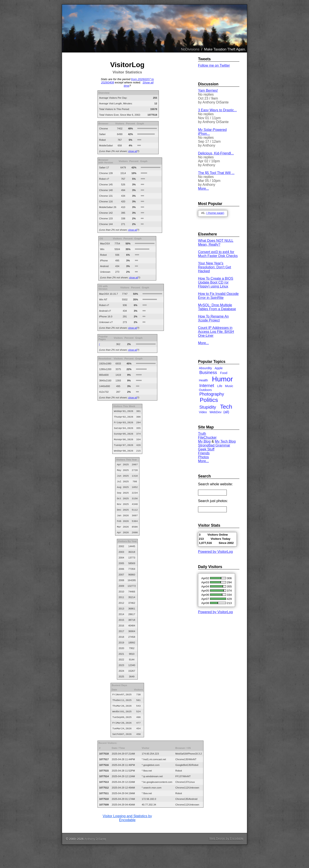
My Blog (204, 441)
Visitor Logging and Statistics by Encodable (127, 837)
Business (208, 372)
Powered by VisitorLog (215, 552)
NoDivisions (190, 49)
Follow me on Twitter (214, 65)
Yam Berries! (208, 91)
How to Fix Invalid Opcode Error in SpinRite (218, 296)
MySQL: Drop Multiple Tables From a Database (217, 307)
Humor (222, 379)
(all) (226, 412)
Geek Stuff (206, 449)
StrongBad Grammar (214, 445)
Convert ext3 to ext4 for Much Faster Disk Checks (218, 254)
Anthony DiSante (95, 858)
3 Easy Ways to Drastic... (217, 110)
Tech (226, 407)
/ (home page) (215, 213)
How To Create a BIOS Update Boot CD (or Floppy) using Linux (216, 282)
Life (220, 386)
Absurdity (205, 368)
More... (203, 189)
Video (203, 412)
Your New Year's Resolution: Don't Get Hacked (215, 267)
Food (224, 373)
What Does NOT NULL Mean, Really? (216, 243)
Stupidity (208, 407)
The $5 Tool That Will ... (216, 173)
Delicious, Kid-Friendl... (216, 153)
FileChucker (207, 437)
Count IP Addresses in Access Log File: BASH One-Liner (216, 332)
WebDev (216, 412)
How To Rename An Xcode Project (213, 318)
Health (203, 380)
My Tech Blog (225, 441)
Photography (212, 394)
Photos (203, 457)
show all (133, 151)
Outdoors (205, 390)
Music (229, 386)
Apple (219, 368)
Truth (202, 434)
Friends (204, 453)
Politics (209, 400)
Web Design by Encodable (226, 857)
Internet (207, 386)
